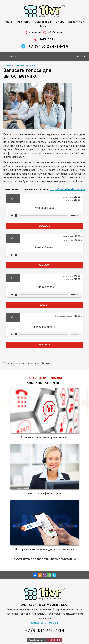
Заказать (82, 57)
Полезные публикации (26, 65)
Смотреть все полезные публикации (45, 559)
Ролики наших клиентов (45, 383)
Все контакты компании (44, 623)
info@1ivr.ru (55, 33)
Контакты (35, 33)
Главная (9, 22)
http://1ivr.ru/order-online (67, 189)
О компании (24, 22)
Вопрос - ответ (77, 22)
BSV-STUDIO (55, 640)
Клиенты (45, 26)
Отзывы (60, 22)
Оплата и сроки (43, 22)
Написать (47, 39)
